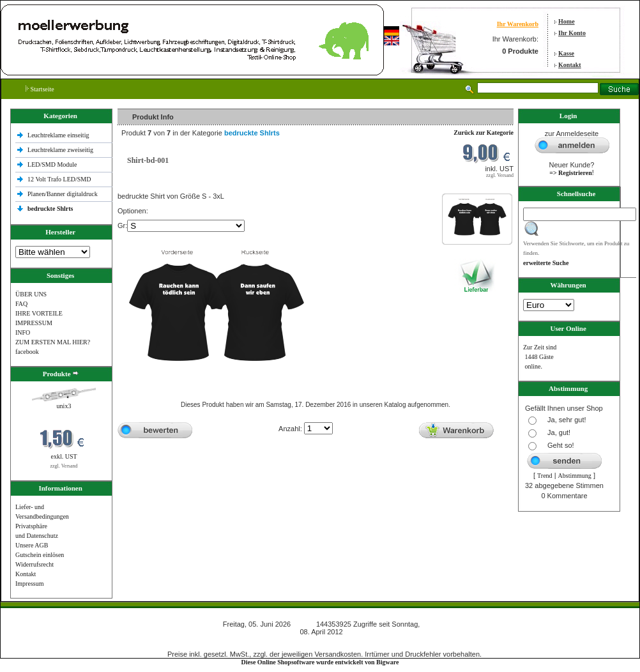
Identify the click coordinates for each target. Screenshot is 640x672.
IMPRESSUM (34, 323)
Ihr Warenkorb (518, 24)
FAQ (21, 304)
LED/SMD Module (52, 164)
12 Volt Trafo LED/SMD (59, 179)
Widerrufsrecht (34, 564)
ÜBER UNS (31, 294)
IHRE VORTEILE (39, 313)
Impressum (29, 584)
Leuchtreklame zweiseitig (61, 150)
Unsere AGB (32, 545)
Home (567, 21)
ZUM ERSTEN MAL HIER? (53, 342)
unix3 (64, 406)
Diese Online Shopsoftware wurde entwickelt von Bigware (320, 662)
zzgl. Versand (64, 466)
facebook (27, 352)
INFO (23, 332)
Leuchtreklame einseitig (59, 135)
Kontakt (570, 65)
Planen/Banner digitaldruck (63, 194)
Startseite (40, 89)
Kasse (566, 53)
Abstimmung (575, 476)
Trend (545, 476)
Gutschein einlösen (40, 555)
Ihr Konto (572, 33)
